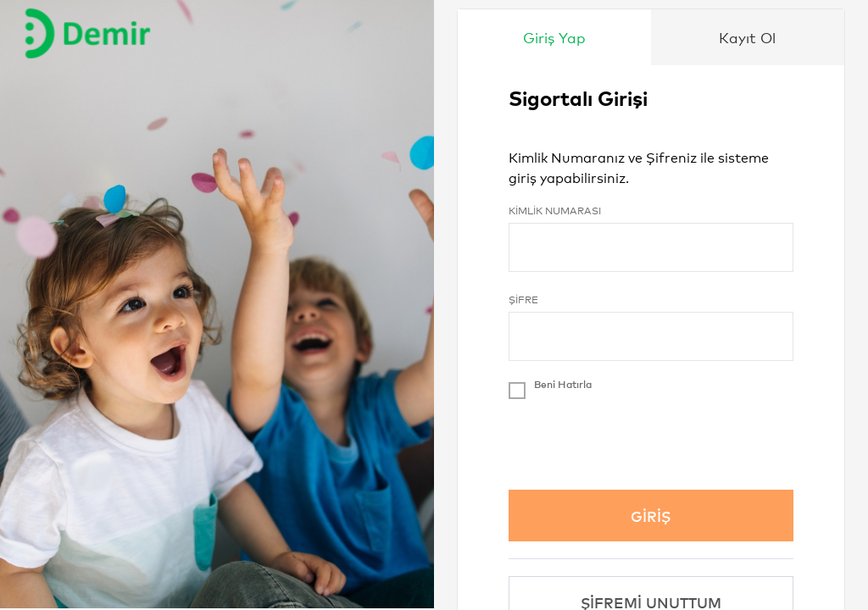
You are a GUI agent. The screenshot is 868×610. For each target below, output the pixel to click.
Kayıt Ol (747, 37)
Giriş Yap (554, 37)
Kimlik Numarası (555, 210)
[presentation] (637, 440)
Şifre (523, 299)
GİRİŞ (651, 516)
